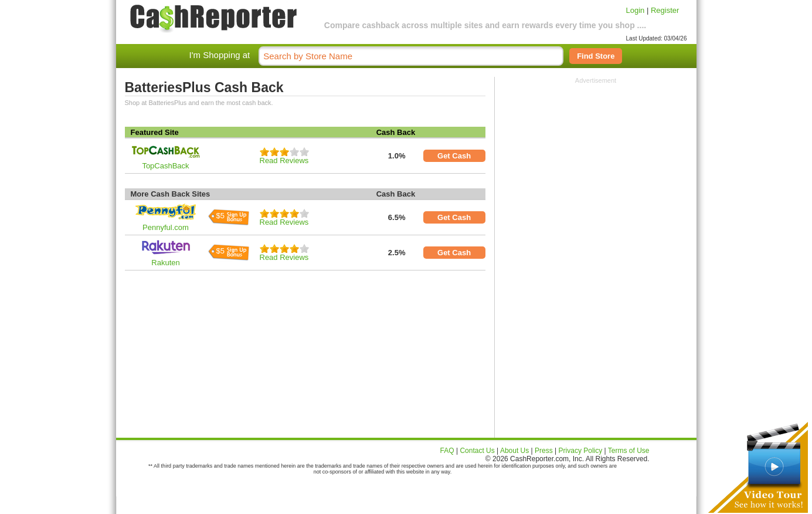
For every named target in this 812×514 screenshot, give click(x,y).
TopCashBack (165, 166)
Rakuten (165, 263)
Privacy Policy (581, 451)
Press (544, 451)
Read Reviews (284, 160)
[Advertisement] (596, 157)
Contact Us (477, 451)
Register (665, 10)
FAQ (447, 451)
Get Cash (454, 156)
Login (636, 10)
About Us (514, 451)
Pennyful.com (166, 227)
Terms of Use (629, 451)
